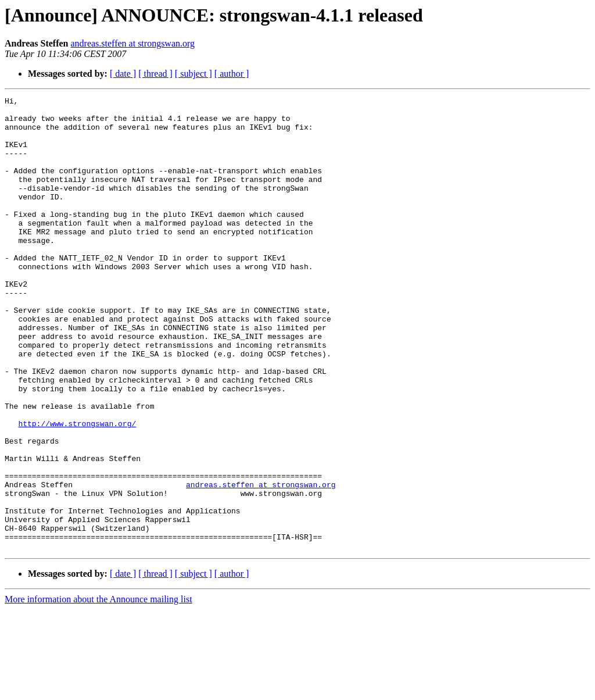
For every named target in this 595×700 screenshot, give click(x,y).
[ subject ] (193, 74)
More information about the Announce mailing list (98, 690)
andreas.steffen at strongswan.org (132, 43)
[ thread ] (155, 74)
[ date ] (123, 74)
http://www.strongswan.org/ (77, 490)
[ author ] (232, 74)
